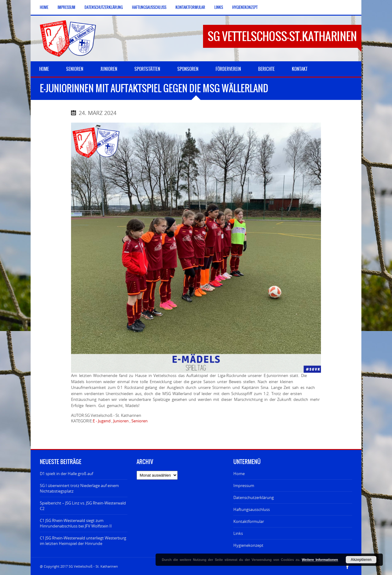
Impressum (66, 7)
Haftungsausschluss (149, 7)
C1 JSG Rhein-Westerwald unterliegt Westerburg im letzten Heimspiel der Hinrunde (83, 541)
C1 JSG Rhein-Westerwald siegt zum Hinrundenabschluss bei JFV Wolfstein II (76, 523)
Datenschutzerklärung (104, 7)
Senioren (139, 421)
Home (44, 7)
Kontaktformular (190, 7)
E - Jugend (102, 421)
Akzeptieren (361, 560)
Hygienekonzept (245, 7)
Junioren (121, 421)
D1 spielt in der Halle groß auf (66, 474)
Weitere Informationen (320, 560)
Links (219, 7)
